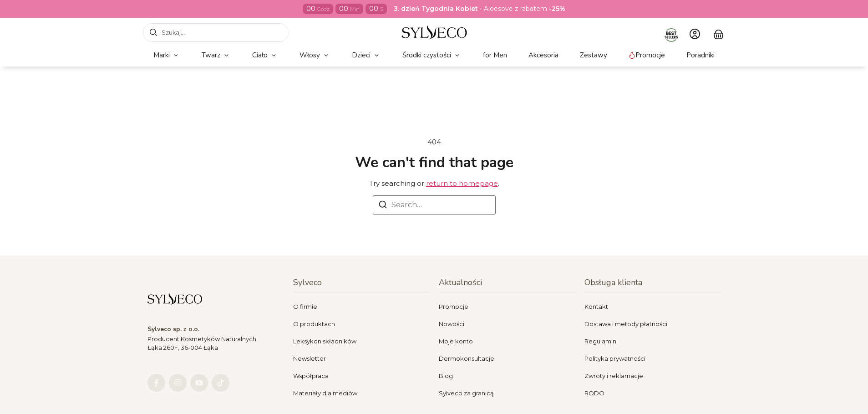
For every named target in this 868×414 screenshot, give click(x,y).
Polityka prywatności (615, 358)
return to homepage (462, 183)
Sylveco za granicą (466, 393)
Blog (446, 376)
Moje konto (456, 341)
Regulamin (600, 341)
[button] (167, 55)
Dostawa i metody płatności (626, 324)
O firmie (305, 307)
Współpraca (311, 376)
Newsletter (310, 358)
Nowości (452, 324)
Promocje (454, 307)
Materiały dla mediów (325, 393)
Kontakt (596, 307)
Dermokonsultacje (467, 358)
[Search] (383, 206)
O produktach (314, 324)
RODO (594, 393)
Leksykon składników (325, 341)
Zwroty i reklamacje (614, 376)
